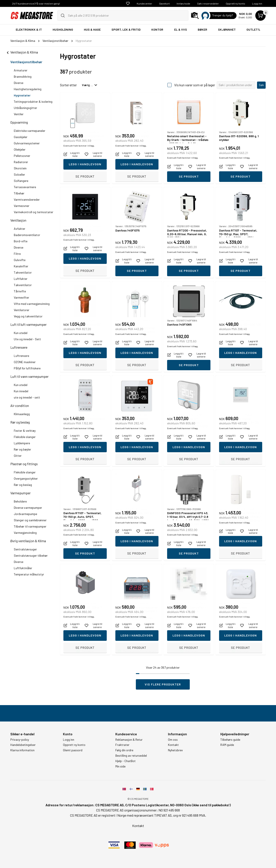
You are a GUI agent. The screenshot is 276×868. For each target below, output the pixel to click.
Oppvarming (19, 122)
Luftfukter (21, 279)
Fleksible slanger (25, 437)
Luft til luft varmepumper (28, 324)
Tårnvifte (20, 291)
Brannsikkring (23, 76)
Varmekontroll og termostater (34, 212)
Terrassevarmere (25, 187)
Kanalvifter (21, 266)
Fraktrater (122, 745)
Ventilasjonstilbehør (26, 62)
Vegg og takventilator (28, 316)
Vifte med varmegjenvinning (32, 304)
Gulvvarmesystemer (27, 143)
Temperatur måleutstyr (29, 574)
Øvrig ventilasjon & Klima (28, 541)
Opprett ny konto (235, 3)
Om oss (173, 740)
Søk (261, 85)
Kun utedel (21, 333)
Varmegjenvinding (25, 533)
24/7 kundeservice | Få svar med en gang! (36, 3)
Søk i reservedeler (208, 3)
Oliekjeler (20, 149)
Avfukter (20, 229)
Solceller (19, 174)
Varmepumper (20, 493)
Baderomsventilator (27, 235)
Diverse (19, 83)
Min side (120, 766)
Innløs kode (183, 3)
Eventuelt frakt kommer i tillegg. (79, 167)
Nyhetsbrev (175, 750)
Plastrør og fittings (24, 464)
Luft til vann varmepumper (29, 376)
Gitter (18, 456)
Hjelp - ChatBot (125, 761)
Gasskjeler (21, 137)
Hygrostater (22, 95)
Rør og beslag (20, 422)
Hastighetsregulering (28, 89)
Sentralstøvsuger (25, 549)
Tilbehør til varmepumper (30, 526)
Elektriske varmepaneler (30, 131)
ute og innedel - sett (27, 397)
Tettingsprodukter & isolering (33, 102)
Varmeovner (22, 206)
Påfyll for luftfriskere (27, 368)
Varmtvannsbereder (27, 199)
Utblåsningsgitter (25, 108)
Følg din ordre (124, 750)
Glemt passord (73, 750)
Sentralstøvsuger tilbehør (31, 555)
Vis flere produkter (163, 684)
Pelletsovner (22, 156)
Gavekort (164, 3)
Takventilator (23, 272)
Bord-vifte (21, 241)
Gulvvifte (20, 260)
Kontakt (173, 745)
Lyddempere (22, 443)
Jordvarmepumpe (25, 514)
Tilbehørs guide (230, 740)
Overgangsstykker (26, 478)
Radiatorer (21, 162)
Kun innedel (21, 391)
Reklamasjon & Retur (129, 740)
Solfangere (21, 181)
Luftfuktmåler (23, 568)
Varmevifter (21, 297)
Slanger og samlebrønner (30, 520)
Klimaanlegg (22, 414)
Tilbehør (19, 193)
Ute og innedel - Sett (27, 339)
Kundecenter (144, 3)
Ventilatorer (22, 310)
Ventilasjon (18, 220)
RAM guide (227, 745)
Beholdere (20, 501)
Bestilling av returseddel (131, 756)
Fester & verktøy (25, 431)
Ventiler (19, 114)
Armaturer (21, 70)
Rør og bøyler (22, 449)
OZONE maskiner (25, 362)
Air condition (20, 406)
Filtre (17, 254)
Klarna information (22, 750)
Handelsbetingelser (23, 745)
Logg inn (257, 3)
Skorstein (20, 168)
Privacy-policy (20, 740)
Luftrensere (19, 347)
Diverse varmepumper (28, 508)
